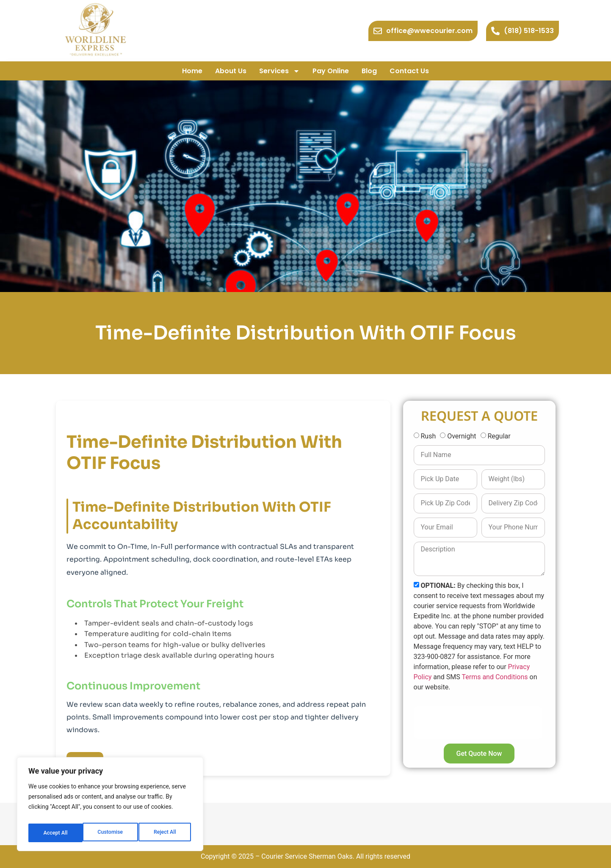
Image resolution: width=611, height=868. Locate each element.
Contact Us (409, 71)
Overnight (462, 436)
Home (192, 71)
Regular (499, 436)
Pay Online (331, 71)
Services (279, 71)
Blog (369, 71)
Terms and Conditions (495, 677)
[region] (110, 807)
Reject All (111, 833)
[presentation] (478, 723)
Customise (55, 833)
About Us (231, 71)
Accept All (166, 833)
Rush (428, 436)
